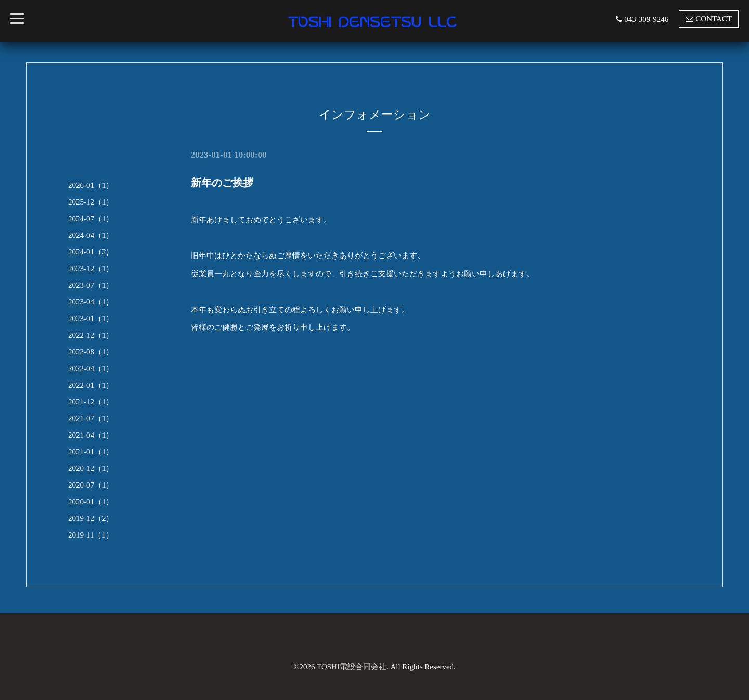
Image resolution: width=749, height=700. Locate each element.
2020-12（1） (91, 468)
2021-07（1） (91, 418)
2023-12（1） (91, 269)
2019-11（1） (91, 535)
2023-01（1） (91, 319)
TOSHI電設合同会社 (352, 667)
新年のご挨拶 (222, 183)
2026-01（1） (91, 185)
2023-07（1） (91, 285)
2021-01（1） (91, 452)
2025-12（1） (91, 202)
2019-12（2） (91, 518)
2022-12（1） (91, 335)
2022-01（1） (91, 385)
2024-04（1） (91, 235)
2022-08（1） (91, 352)
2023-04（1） (91, 302)
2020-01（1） (91, 502)
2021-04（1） (91, 435)
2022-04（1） (91, 368)
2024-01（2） (91, 252)
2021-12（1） (91, 402)
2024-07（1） (91, 219)
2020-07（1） (91, 485)
